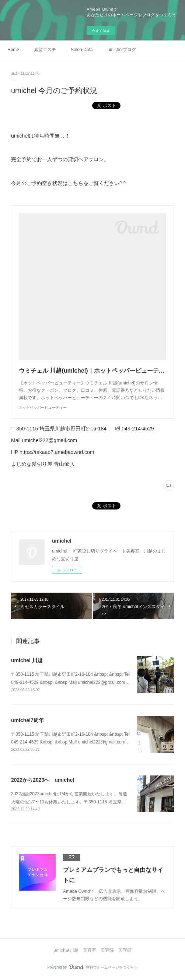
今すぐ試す (101, 31)
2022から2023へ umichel (43, 780)
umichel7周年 (27, 720)
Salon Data (82, 50)
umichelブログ (121, 50)
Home (13, 50)
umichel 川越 (27, 660)
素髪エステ (45, 50)
